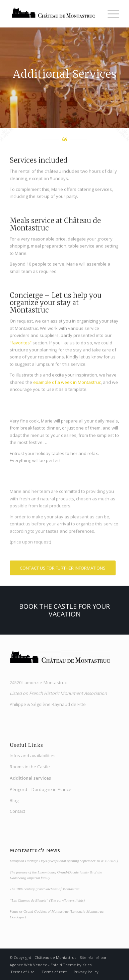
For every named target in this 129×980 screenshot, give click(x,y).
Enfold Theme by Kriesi (72, 965)
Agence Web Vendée (28, 965)
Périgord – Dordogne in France (41, 789)
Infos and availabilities (33, 756)
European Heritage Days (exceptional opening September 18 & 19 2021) (64, 861)
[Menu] (110, 14)
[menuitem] (22, 972)
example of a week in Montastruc (67, 383)
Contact (17, 811)
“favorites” (21, 343)
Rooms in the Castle (30, 767)
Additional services (30, 778)
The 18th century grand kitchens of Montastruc (45, 889)
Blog (14, 800)
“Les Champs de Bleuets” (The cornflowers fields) (47, 900)
